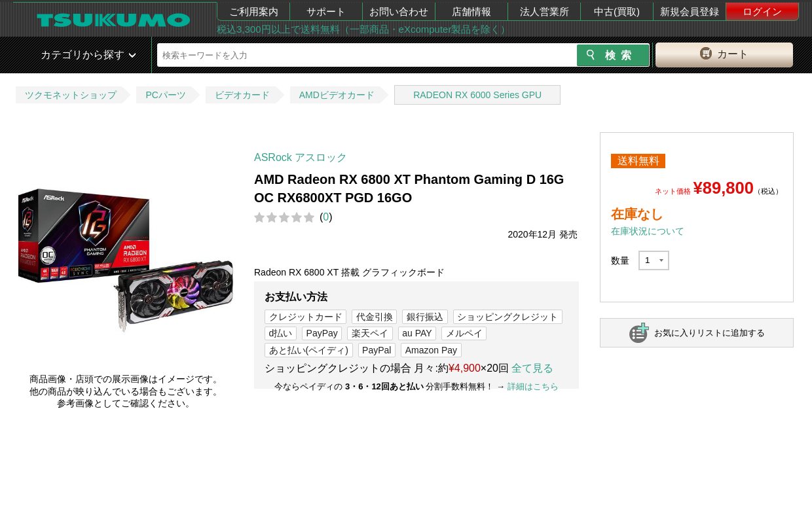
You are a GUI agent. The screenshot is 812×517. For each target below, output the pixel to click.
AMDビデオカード (337, 95)
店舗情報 (471, 11)
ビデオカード (242, 95)
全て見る (532, 368)
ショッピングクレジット (507, 317)
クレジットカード (306, 317)
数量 (620, 260)
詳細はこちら (533, 386)
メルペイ (464, 333)
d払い (281, 333)
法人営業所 (544, 11)
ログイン (762, 11)
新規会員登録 (690, 11)
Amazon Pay (431, 350)
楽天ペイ (370, 333)
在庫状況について (648, 231)
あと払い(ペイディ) (309, 350)
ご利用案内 (254, 11)
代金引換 (375, 317)
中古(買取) (617, 11)
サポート (326, 11)
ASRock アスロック (301, 157)
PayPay (322, 333)
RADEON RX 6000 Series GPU (477, 95)
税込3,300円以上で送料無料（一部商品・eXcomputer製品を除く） (363, 29)
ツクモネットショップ (71, 95)
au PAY (417, 333)
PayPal (377, 350)
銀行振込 (425, 317)
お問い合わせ (399, 11)
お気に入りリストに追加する (710, 333)
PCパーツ (165, 95)
